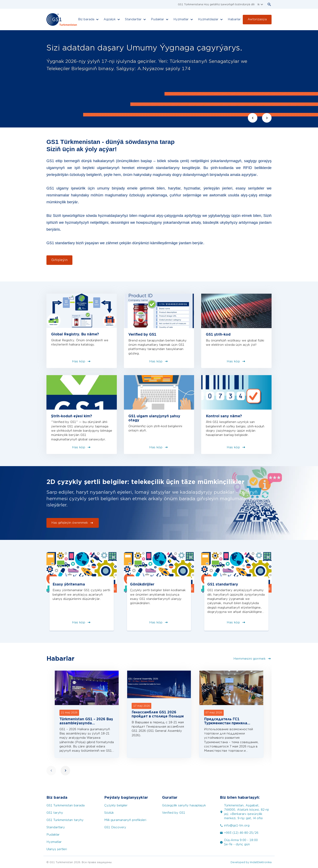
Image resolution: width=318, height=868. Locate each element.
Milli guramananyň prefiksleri (125, 820)
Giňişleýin (59, 260)
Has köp (82, 361)
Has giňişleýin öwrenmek (73, 523)
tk (261, 4)
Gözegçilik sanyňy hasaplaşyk (184, 805)
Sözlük (109, 813)
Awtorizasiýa (257, 19)
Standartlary (56, 827)
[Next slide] (267, 118)
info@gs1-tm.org (235, 826)
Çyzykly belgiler (116, 805)
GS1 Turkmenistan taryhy (65, 820)
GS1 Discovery (115, 827)
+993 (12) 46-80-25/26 (239, 833)
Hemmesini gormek (252, 659)
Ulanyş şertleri (57, 849)
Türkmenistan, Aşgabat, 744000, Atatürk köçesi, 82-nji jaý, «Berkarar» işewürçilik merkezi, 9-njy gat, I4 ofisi (244, 812)
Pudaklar (53, 835)
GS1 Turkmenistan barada (66, 805)
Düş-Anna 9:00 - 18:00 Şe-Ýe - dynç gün (239, 842)
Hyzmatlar (54, 842)
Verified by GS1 (174, 813)
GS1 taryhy (55, 813)
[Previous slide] (253, 118)
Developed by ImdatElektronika (251, 862)
